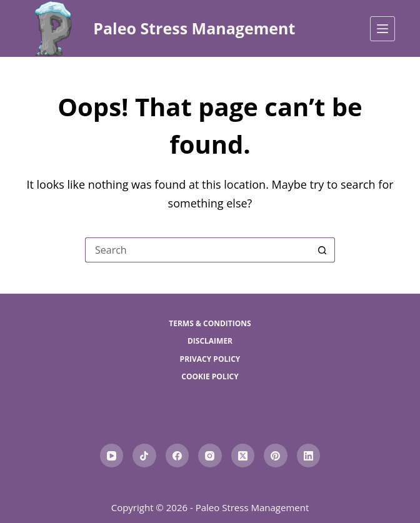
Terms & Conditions (210, 324)
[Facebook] (177, 456)
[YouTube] (112, 456)
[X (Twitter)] (243, 456)
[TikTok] (144, 456)
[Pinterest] (276, 456)
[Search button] (322, 250)
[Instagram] (210, 456)
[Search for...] (197, 250)
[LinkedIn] (309, 456)
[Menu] (382, 29)
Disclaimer (210, 341)
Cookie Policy (210, 377)
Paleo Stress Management (194, 28)
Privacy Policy (210, 359)
